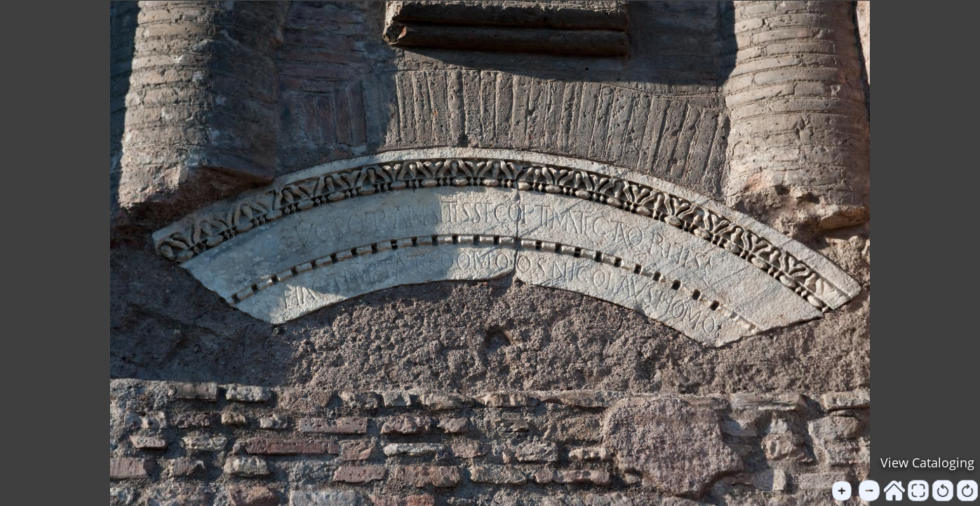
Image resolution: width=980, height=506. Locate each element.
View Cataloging (927, 462)
